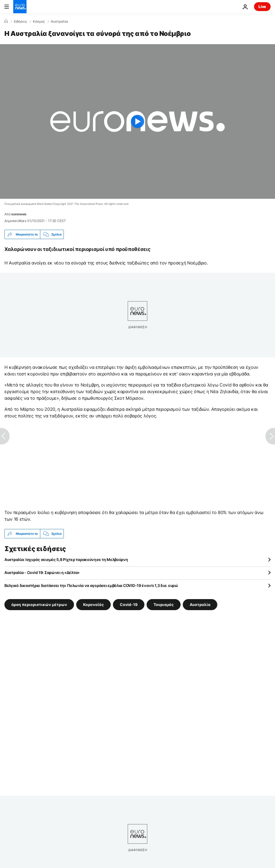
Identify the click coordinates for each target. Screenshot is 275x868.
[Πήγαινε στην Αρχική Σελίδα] (20, 7)
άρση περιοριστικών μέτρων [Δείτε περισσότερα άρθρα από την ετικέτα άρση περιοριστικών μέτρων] (39, 604)
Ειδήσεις (20, 22)
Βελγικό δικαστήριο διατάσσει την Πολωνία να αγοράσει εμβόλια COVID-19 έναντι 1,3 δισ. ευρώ (91, 585)
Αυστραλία (59, 22)
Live (262, 6)
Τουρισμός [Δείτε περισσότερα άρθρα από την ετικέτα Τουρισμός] (164, 604)
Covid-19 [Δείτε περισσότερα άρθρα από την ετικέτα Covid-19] (129, 604)
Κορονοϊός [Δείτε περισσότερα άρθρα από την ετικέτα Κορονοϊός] (93, 604)
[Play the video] (137, 121)
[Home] (6, 21)
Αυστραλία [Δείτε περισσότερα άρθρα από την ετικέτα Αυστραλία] (200, 604)
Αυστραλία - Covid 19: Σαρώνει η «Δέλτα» (42, 572)
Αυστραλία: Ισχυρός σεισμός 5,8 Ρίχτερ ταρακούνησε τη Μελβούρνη (66, 559)
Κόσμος (39, 22)
